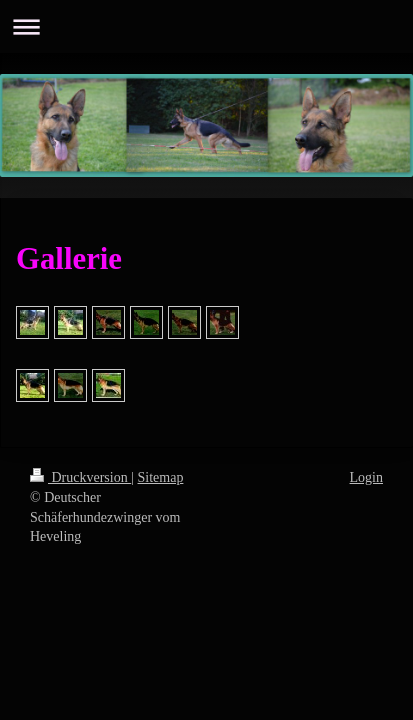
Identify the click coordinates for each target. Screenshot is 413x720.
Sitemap (161, 477)
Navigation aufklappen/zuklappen (206, 26)
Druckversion (80, 477)
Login (366, 477)
